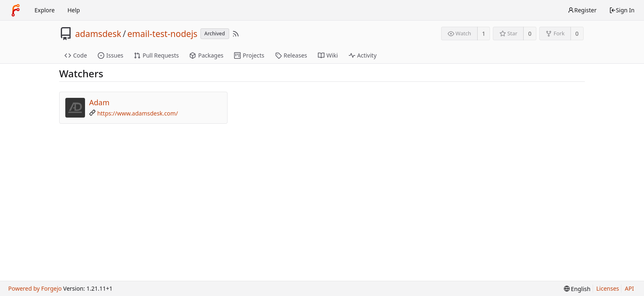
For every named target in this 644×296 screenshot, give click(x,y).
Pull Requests (156, 55)
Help (74, 10)
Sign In (622, 10)
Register (582, 10)
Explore (45, 10)
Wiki (328, 55)
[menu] (577, 289)
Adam (99, 102)
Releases (291, 55)
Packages (206, 55)
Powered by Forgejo (35, 288)
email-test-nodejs (162, 34)
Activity (363, 55)
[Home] (16, 10)
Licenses (608, 288)
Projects (249, 55)
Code (76, 55)
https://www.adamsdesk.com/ (138, 113)
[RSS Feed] (236, 34)
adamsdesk (98, 34)
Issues (110, 55)
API (629, 288)
